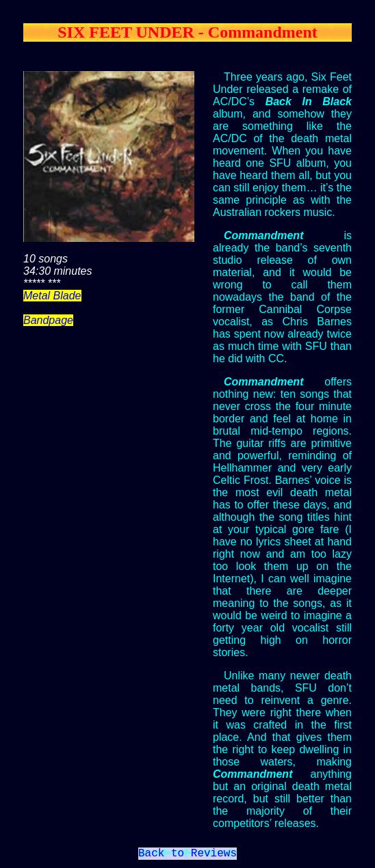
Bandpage (48, 320)
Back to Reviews (187, 855)
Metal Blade (52, 296)
